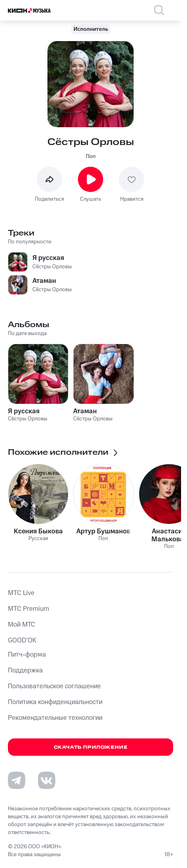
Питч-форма (27, 655)
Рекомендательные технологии (55, 718)
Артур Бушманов (103, 531)
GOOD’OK (22, 640)
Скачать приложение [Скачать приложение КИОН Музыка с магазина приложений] (91, 747)
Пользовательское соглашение (54, 686)
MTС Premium (28, 609)
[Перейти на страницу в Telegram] (17, 780)
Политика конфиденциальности (55, 702)
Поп (91, 156)
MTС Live (21, 593)
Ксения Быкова (38, 531)
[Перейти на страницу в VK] (47, 780)
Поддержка (25, 670)
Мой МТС (22, 625)
